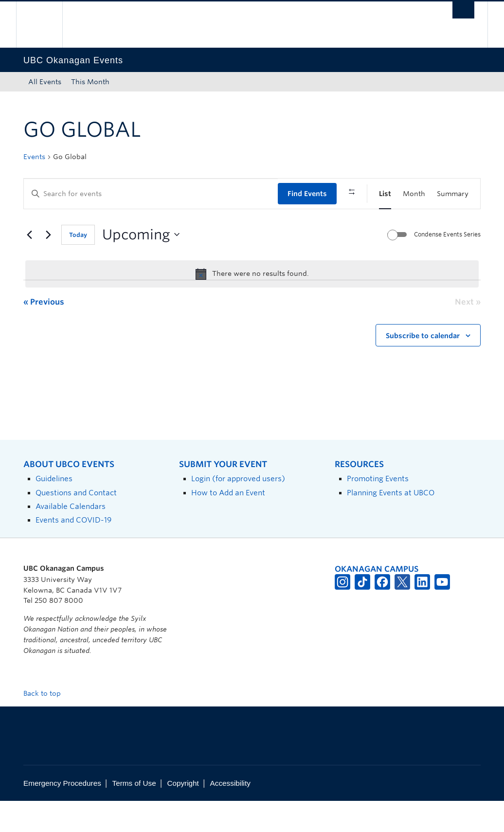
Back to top (47, 725)
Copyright (183, 815)
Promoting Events (378, 510)
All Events (45, 82)
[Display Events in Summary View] (453, 194)
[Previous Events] (29, 266)
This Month (90, 82)
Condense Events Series (447, 266)
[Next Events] (48, 266)
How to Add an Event (228, 524)
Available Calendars (71, 537)
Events (34, 157)
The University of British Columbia (46, 25)
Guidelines (54, 510)
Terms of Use (134, 815)
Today (78, 266)
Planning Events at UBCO (391, 524)
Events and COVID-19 (73, 552)
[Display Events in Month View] (414, 194)
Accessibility (230, 815)
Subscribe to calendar (423, 367)
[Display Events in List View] (385, 194)
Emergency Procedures (62, 815)
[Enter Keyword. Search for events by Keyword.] (151, 194)
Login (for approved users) (238, 510)
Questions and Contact (76, 524)
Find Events (307, 194)
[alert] (252, 305)
